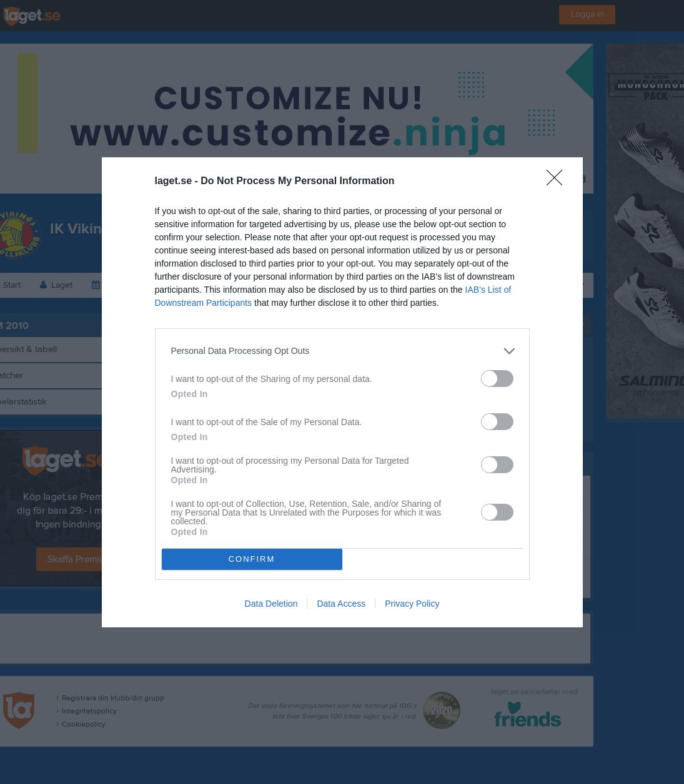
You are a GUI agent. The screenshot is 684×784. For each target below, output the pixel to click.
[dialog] (342, 392)
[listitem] (342, 351)
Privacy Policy (412, 604)
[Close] (558, 182)
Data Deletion (271, 604)
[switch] (497, 379)
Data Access (341, 604)
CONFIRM (252, 559)
